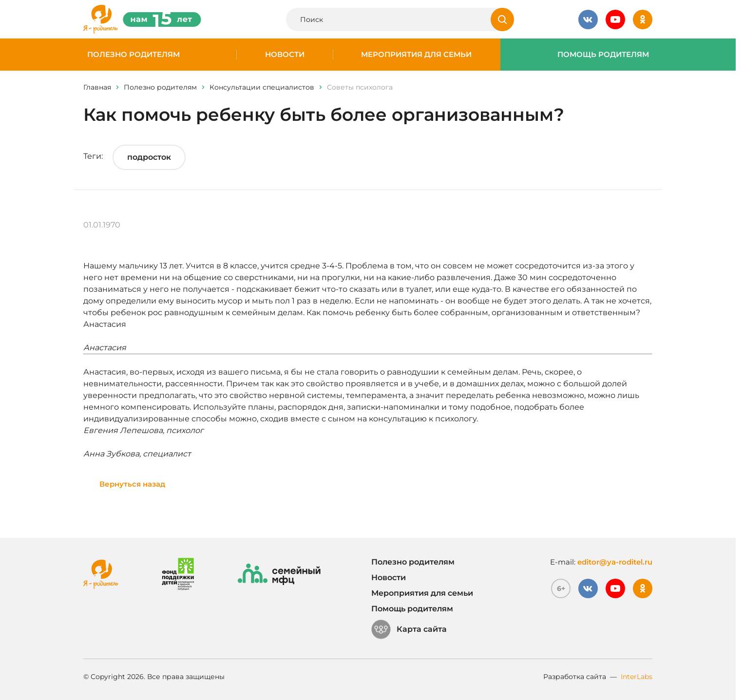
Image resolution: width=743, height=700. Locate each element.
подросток (149, 157)
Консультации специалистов (262, 87)
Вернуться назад (132, 484)
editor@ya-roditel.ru (615, 562)
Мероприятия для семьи (416, 55)
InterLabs (637, 677)
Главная (97, 87)
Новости (285, 55)
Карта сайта (409, 629)
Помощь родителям (603, 55)
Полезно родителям (133, 55)
